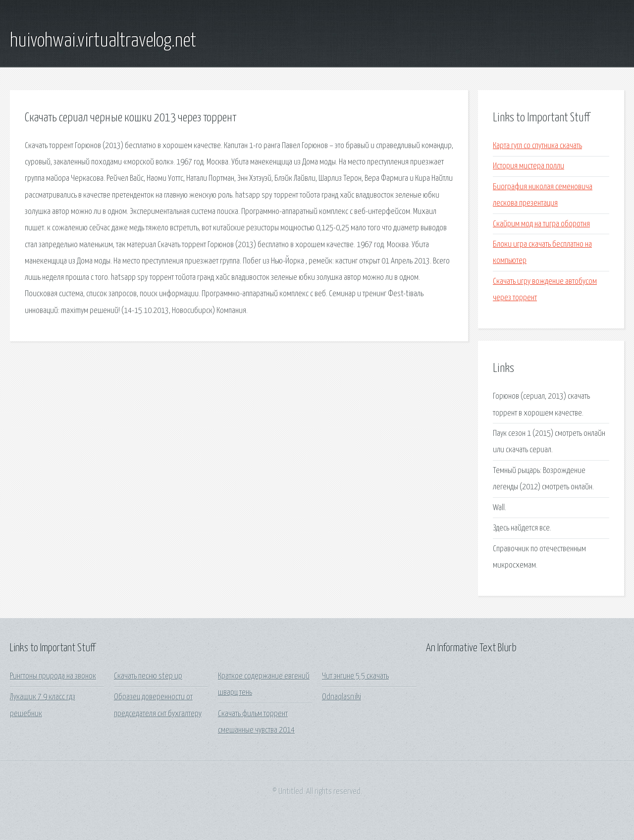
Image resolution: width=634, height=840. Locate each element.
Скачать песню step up (148, 676)
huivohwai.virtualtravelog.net (103, 41)
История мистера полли (528, 166)
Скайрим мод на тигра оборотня (541, 224)
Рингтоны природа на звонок (53, 676)
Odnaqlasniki (342, 697)
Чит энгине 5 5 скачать (355, 676)
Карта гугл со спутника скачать (537, 146)
